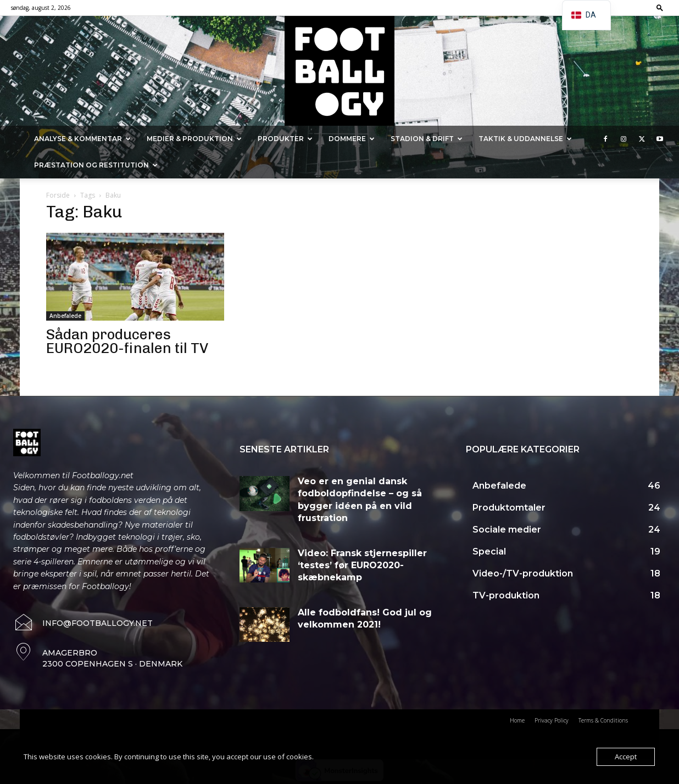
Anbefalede (65, 316)
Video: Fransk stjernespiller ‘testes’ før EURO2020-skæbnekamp (362, 565)
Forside (58, 195)
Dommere (352, 139)
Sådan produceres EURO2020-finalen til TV (127, 341)
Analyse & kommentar (82, 139)
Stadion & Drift (427, 139)
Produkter (285, 139)
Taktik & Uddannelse (525, 139)
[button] (660, 7)
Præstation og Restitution (96, 165)
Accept (626, 757)
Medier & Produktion (194, 139)
